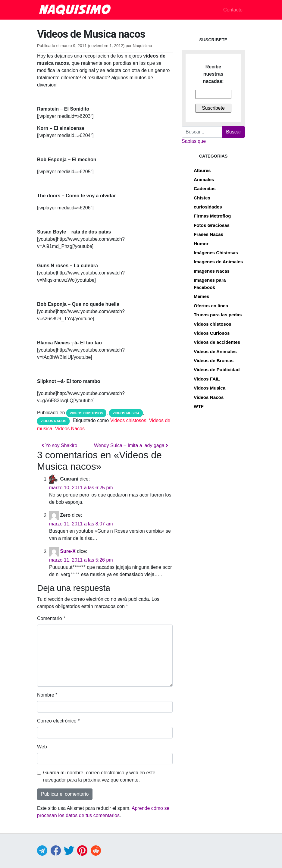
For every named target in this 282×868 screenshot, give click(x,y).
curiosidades (208, 207)
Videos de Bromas (214, 360)
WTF (199, 406)
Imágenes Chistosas (216, 253)
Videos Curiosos (212, 333)
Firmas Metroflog (212, 216)
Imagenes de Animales (218, 262)
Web (42, 747)
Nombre (47, 695)
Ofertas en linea (211, 306)
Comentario (51, 618)
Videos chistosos (86, 413)
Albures (202, 170)
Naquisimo (142, 46)
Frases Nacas (208, 234)
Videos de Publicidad (217, 370)
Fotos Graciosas (212, 225)
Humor (201, 244)
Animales (204, 179)
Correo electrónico (58, 721)
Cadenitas (205, 188)
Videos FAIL (207, 379)
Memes (202, 296)
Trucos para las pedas (218, 315)
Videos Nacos (53, 421)
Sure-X (68, 552)
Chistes (202, 198)
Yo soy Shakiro (59, 445)
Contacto (233, 10)
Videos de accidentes (217, 342)
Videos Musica (126, 413)
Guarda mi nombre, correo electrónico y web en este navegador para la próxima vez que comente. (99, 776)
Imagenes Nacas (212, 271)
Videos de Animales (215, 351)
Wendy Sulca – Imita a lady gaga (131, 445)
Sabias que (194, 141)
